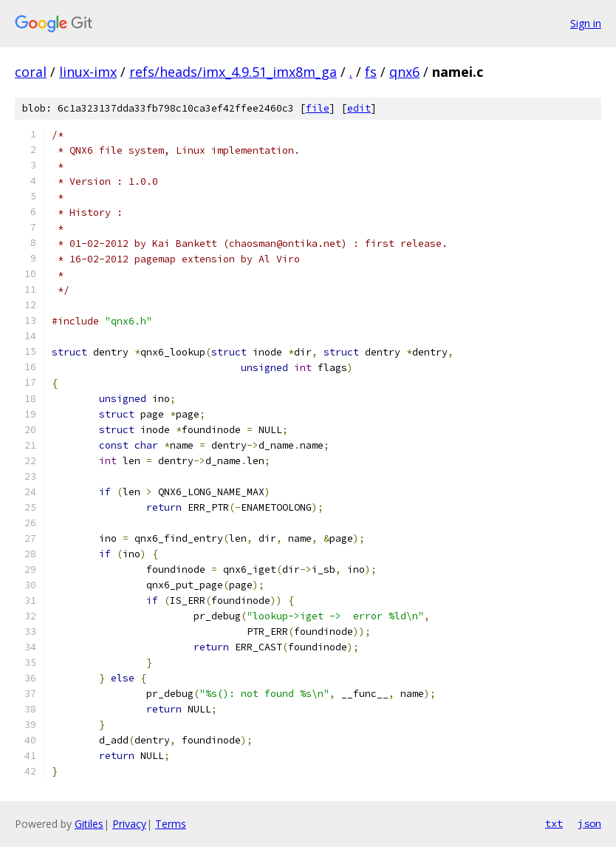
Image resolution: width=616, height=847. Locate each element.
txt (554, 823)
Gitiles (89, 824)
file (318, 108)
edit (359, 108)
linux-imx (88, 72)
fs (371, 72)
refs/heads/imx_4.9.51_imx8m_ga (233, 72)
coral (31, 72)
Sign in (586, 23)
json (589, 823)
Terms (171, 824)
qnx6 (404, 72)
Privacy (129, 824)
